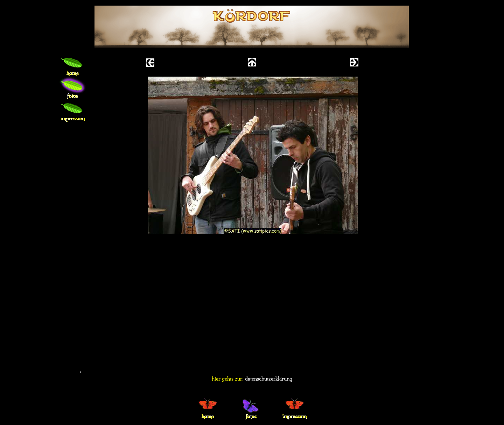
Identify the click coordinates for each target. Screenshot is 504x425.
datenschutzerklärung (269, 379)
